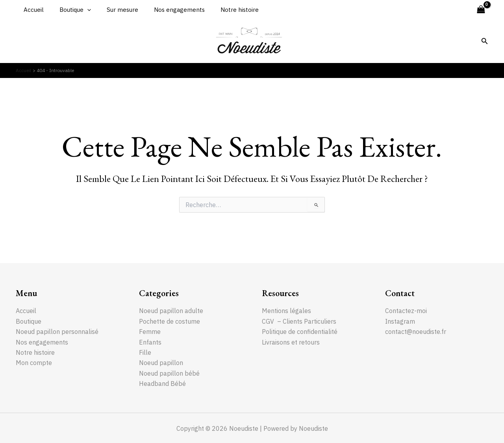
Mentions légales (286, 310)
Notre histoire (222, 10)
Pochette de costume (170, 321)
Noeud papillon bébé (169, 373)
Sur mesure (113, 10)
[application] (81, 10)
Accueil (32, 10)
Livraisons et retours (291, 342)
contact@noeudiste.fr (416, 331)
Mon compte (34, 362)
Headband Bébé (162, 383)
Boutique (69, 10)
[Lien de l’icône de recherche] (485, 41)
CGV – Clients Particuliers (299, 321)
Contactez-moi (406, 310)
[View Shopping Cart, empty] (481, 10)
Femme (150, 331)
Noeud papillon (161, 362)
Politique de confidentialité (300, 331)
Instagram (400, 321)
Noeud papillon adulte (171, 310)
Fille (145, 352)
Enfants (150, 342)
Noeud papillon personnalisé (57, 331)
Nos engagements (166, 10)
